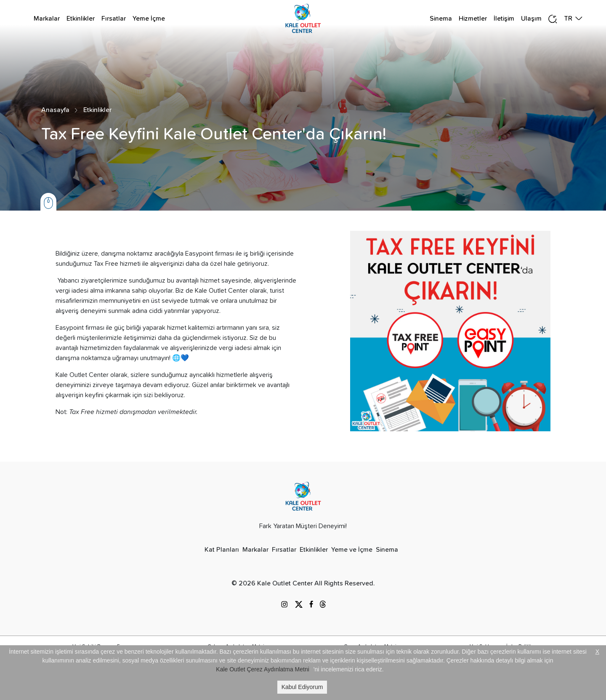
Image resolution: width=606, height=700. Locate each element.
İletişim (504, 19)
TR (568, 19)
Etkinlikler (81, 19)
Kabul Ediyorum (302, 687)
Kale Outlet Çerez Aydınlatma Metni (263, 669)
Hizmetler (473, 19)
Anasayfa (55, 110)
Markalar (47, 19)
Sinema (441, 19)
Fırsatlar (114, 19)
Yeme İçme (149, 19)
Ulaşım (531, 19)
